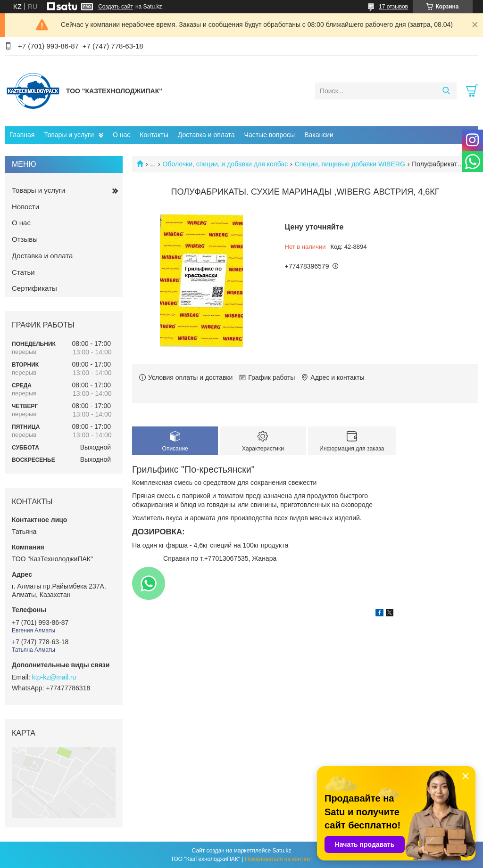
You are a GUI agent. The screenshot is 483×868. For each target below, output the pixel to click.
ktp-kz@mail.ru (54, 677)
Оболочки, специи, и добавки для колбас (225, 164)
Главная (22, 135)
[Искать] (446, 91)
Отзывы (25, 239)
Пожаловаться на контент (279, 859)
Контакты (154, 135)
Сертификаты (34, 288)
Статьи (23, 272)
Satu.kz (282, 851)
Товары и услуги (69, 135)
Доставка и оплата (206, 135)
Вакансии (319, 135)
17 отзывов (393, 7)
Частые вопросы (270, 135)
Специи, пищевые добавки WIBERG (350, 164)
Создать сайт (116, 7)
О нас (121, 135)
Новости (25, 207)
